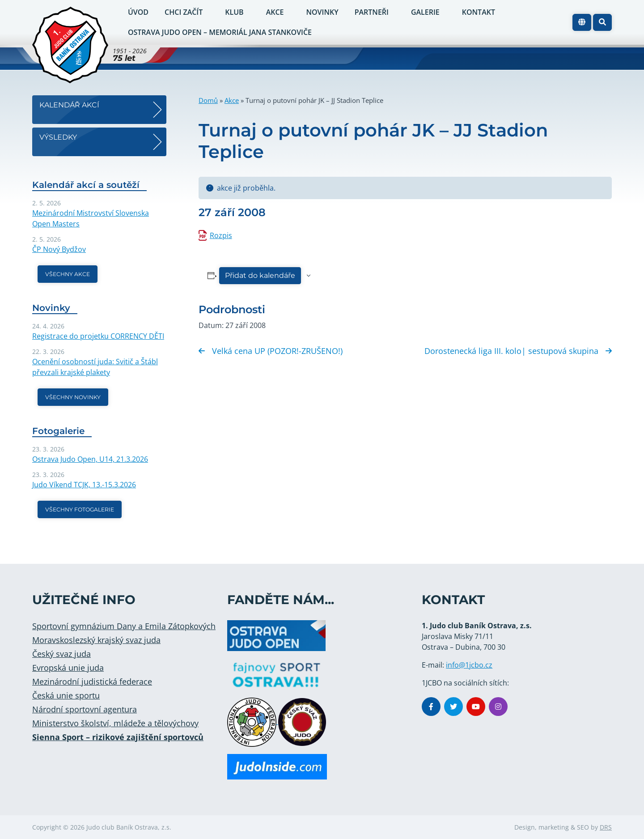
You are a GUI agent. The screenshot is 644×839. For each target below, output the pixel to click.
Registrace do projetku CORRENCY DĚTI (98, 336)
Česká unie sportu (66, 695)
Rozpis (221, 235)
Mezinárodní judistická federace (92, 681)
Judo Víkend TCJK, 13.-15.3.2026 (84, 485)
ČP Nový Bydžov (59, 249)
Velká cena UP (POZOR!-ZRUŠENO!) (271, 351)
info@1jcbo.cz (469, 665)
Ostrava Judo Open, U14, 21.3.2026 (90, 459)
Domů (208, 100)
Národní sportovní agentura (85, 709)
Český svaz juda (61, 654)
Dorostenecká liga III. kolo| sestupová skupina (518, 351)
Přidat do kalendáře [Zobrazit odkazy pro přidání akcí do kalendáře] (260, 275)
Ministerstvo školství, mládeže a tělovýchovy (115, 723)
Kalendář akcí (69, 105)
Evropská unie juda (68, 668)
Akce (232, 100)
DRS (606, 827)
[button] (602, 22)
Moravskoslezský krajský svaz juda (96, 640)
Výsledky (58, 137)
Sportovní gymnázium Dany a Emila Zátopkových (124, 626)
